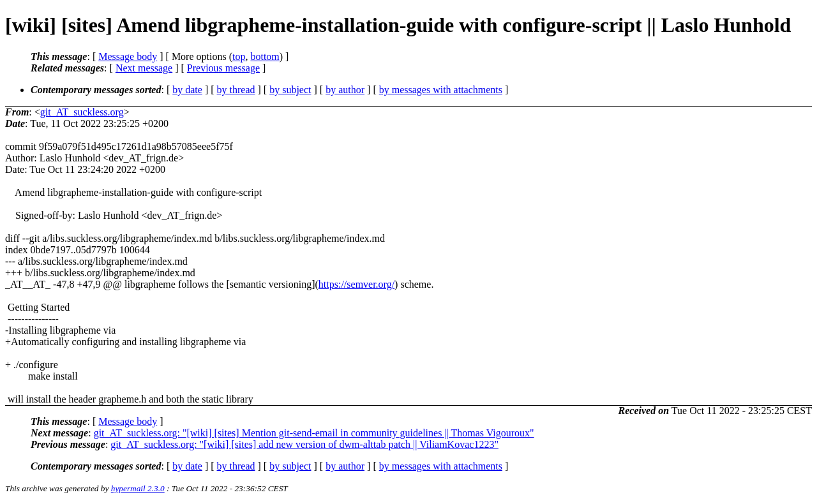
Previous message (223, 68)
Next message (144, 68)
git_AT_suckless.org (82, 112)
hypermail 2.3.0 (138, 488)
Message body (128, 56)
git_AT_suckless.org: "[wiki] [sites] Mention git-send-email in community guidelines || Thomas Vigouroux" (314, 433)
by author (345, 90)
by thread (236, 90)
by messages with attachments (441, 90)
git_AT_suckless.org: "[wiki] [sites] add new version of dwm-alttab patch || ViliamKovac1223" (304, 444)
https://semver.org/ (356, 284)
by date (187, 90)
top (239, 56)
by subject (290, 90)
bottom (265, 56)
